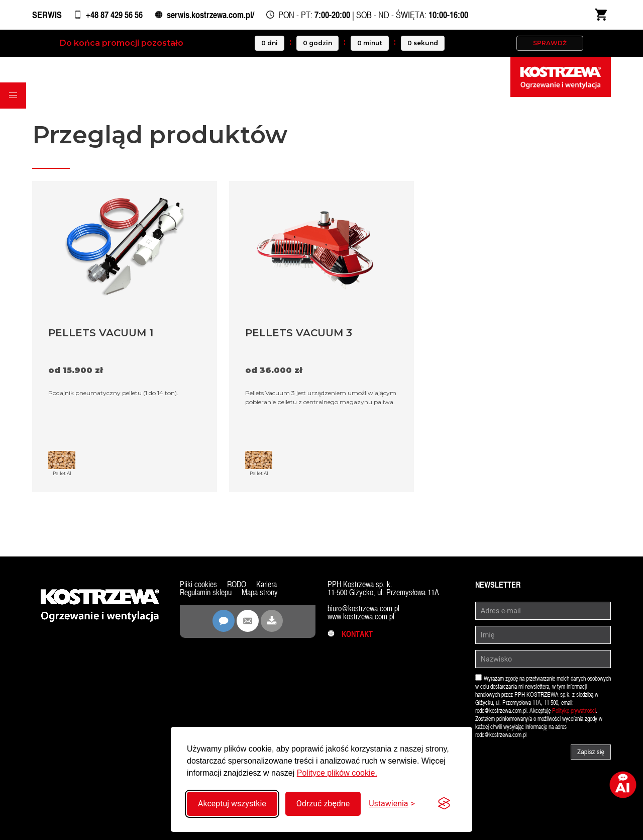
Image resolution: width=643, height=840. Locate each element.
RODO (237, 584)
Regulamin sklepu (206, 592)
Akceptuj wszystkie (232, 804)
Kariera (266, 584)
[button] (13, 96)
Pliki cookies (198, 584)
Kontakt (350, 634)
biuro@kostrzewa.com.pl (363, 609)
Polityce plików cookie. (337, 773)
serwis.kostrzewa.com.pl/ (210, 15)
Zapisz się (591, 752)
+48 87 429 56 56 (114, 15)
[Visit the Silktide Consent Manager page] (444, 804)
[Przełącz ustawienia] (392, 804)
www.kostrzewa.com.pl (361, 617)
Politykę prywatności (574, 711)
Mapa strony (260, 592)
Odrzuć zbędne (323, 804)
